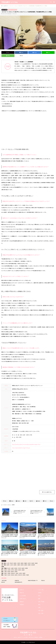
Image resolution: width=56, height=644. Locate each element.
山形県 (9, 570)
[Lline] (48, 52)
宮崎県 (15, 565)
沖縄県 (19, 565)
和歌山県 (13, 573)
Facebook (29, 635)
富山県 (9, 568)
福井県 (23, 568)
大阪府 (17, 573)
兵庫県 (9, 573)
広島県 (19, 563)
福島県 (16, 570)
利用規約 (22, 605)
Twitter (27, 635)
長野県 (13, 505)
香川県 (29, 563)
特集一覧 (22, 593)
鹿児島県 (33, 565)
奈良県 (20, 573)
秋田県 (20, 570)
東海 (2, 572)
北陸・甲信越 (4, 10)
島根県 (15, 563)
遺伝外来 (3, 582)
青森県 (23, 570)
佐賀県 (8, 565)
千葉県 (5, 575)
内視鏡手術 (17, 581)
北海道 (3, 567)
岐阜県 (9, 572)
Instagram (25, 635)
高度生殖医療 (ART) (18, 582)
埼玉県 (9, 575)
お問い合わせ (23, 599)
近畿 (2, 573)
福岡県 (26, 565)
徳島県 (22, 563)
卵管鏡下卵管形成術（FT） (33, 581)
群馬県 (24, 575)
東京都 (12, 575)
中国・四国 (3, 563)
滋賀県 (24, 573)
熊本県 (22, 565)
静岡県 (16, 572)
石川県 (19, 568)
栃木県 (16, 575)
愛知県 (12, 572)
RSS (31, 635)
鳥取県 (36, 563)
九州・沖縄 (3, 565)
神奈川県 (20, 575)
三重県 (5, 572)
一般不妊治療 (4, 581)
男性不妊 (43, 581)
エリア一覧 (41, 590)
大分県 (11, 565)
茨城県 (28, 575)
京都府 (5, 573)
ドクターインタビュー (12, 10)
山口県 (8, 563)
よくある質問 (23, 596)
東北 (2, 570)
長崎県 (29, 565)
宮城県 (5, 570)
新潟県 (16, 568)
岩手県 (12, 570)
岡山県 (11, 563)
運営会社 (22, 602)
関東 (2, 575)
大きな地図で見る (48, 492)
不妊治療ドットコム (28, 632)
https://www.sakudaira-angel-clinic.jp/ (21, 448)
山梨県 (12, 568)
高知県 (33, 563)
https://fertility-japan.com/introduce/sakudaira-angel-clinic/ (26, 444)
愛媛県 (26, 563)
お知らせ (22, 590)
